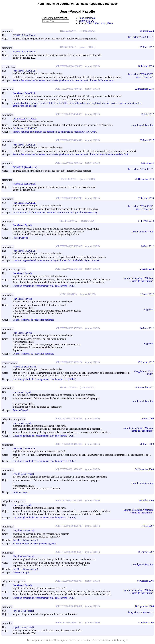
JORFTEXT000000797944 (69, 622)
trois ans (148, 77)
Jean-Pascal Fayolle (24, 225)
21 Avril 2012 (147, 269)
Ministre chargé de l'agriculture (142, 280)
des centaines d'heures (51, 640)
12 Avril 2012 (147, 294)
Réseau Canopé (20, 238)
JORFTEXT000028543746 (69, 198)
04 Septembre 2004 (144, 606)
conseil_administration (142, 125)
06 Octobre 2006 (145, 581)
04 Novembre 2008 (144, 469)
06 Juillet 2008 (146, 500)
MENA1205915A (68, 294)
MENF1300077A (68, 221)
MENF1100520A (68, 387)
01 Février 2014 (146, 198)
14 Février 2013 (146, 221)
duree (139, 77)
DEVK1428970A (68, 179)
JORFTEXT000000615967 (69, 581)
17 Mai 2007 (147, 526)
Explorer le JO (86, 21)
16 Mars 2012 (147, 328)
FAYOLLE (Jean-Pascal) (26, 167)
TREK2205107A (68, 31)
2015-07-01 (147, 169)
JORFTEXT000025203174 (69, 362)
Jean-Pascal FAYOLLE (25, 71)
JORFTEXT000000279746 (69, 526)
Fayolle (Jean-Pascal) (25, 474)
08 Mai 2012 (147, 246)
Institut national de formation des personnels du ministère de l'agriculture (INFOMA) (55, 132)
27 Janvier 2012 (146, 362)
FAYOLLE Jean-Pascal (25, 35)
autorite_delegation (133, 278)
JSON (96, 24)
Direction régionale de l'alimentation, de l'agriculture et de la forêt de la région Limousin (56, 260)
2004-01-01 (147, 612)
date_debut (133, 37)
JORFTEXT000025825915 (69, 246)
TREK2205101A (68, 47)
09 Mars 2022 (147, 47)
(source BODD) (88, 31)
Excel (110, 24)
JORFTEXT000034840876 (69, 114)
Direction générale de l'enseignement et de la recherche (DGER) (44, 286)
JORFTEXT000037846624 (69, 89)
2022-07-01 (147, 37)
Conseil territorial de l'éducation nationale (33, 320)
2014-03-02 (147, 206)
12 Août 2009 (147, 419)
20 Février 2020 (146, 66)
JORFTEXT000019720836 (69, 469)
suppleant (149, 309)
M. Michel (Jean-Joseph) (27, 540)
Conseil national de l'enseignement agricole (35, 544)
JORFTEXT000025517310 (69, 328)
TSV (89, 24)
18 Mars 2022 (147, 31)
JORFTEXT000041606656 (69, 66)
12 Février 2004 (146, 622)
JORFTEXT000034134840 (69, 140)
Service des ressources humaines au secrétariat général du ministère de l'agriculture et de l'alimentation (63, 80)
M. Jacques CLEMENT (26, 128)
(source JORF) (92, 66)
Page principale (87, 18)
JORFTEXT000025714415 (69, 269)
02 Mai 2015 (147, 163)
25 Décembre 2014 (144, 179)
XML (103, 24)
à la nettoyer (121, 640)
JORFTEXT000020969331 (69, 419)
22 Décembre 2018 (144, 89)
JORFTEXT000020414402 (69, 444)
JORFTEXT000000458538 (69, 552)
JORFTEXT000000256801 (69, 606)
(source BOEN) (88, 221)
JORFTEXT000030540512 (69, 163)
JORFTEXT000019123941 (69, 500)
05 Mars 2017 (147, 140)
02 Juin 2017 (147, 114)
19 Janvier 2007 (146, 552)
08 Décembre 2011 (144, 387)
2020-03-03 (147, 74)
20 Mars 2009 (147, 444)
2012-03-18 (150, 373)
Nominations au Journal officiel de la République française (78, 4)
